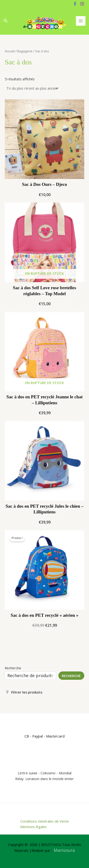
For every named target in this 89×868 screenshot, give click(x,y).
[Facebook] (75, 4)
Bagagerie (25, 51)
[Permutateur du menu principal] (81, 21)
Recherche (13, 668)
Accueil (10, 51)
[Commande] (32, 88)
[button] (6, 21)
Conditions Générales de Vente (44, 821)
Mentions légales (33, 827)
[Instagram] (82, 4)
